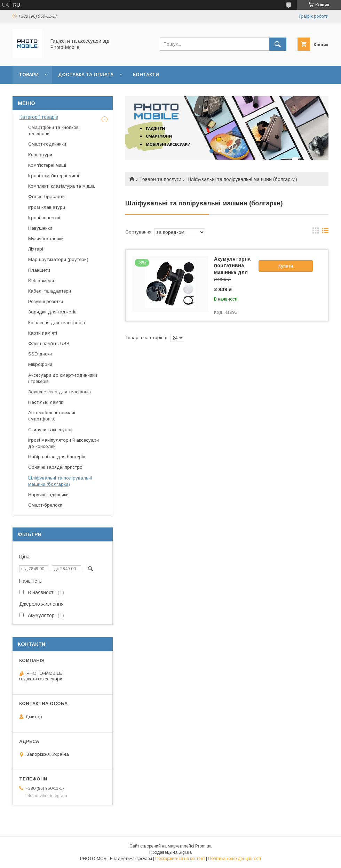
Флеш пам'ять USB (49, 343)
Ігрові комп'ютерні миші (54, 176)
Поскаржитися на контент (180, 859)
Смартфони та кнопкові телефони (54, 130)
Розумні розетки (46, 301)
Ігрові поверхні (44, 218)
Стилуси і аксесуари (50, 430)
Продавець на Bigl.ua (170, 852)
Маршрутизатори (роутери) (58, 259)
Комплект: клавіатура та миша (61, 186)
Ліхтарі (36, 249)
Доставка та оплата (86, 75)
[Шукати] (278, 44)
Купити (286, 266)
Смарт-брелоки (45, 505)
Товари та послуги (160, 179)
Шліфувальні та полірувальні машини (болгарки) (60, 481)
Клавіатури (40, 155)
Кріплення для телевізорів (57, 323)
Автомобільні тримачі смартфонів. (52, 416)
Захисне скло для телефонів (60, 392)
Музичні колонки (46, 239)
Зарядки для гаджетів (52, 312)
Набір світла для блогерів (57, 457)
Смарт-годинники (47, 144)
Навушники (40, 228)
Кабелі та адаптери (50, 291)
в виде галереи (316, 232)
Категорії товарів (39, 117)
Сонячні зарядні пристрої (56, 467)
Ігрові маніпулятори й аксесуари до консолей (64, 443)
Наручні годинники (48, 495)
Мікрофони (40, 364)
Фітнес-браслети (46, 196)
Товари (29, 75)
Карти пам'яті (43, 333)
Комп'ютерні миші (47, 165)
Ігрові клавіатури (47, 207)
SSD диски (40, 354)
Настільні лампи (46, 402)
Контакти (146, 75)
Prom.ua (203, 846)
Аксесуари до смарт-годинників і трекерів (63, 378)
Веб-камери (41, 281)
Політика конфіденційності (235, 859)
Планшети (39, 270)
